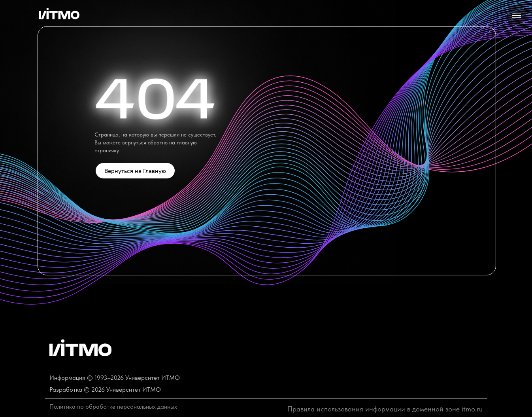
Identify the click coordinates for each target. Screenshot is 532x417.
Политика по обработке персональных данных (113, 407)
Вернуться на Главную (135, 171)
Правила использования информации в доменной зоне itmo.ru (385, 409)
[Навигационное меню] (517, 15)
